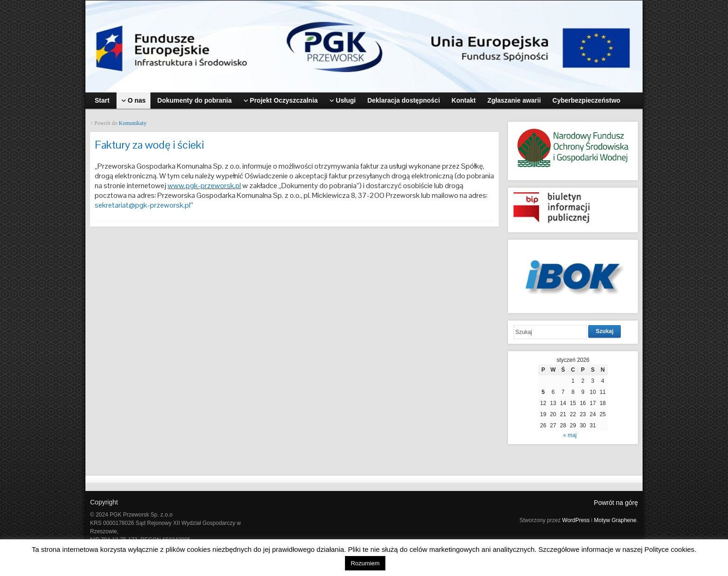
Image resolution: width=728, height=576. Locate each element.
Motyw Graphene (615, 520)
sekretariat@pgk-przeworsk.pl (143, 205)
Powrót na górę (616, 503)
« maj (570, 435)
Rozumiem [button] (365, 563)
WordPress (576, 520)
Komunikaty (133, 123)
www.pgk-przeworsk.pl (204, 186)
